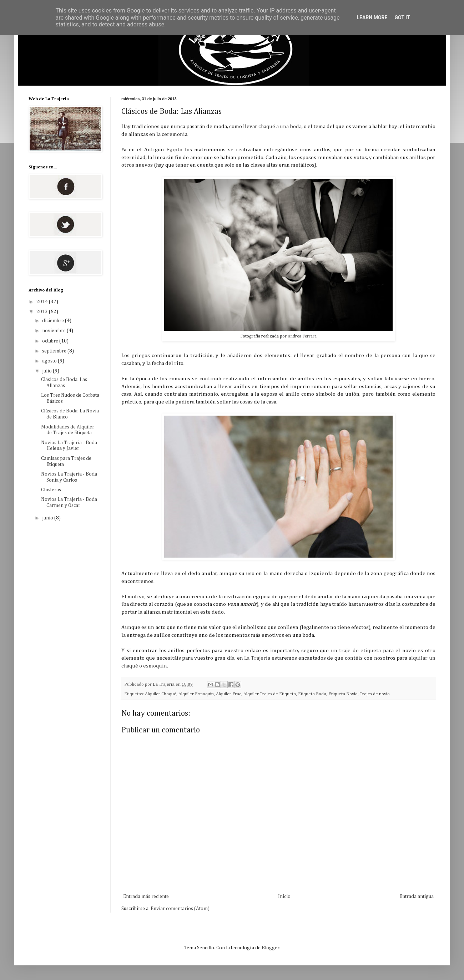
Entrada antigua (417, 897)
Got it (402, 17)
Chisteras (51, 490)
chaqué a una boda (280, 126)
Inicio (284, 897)
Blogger (270, 948)
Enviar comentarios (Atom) (180, 909)
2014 (43, 302)
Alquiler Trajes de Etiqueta (270, 694)
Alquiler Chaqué (161, 694)
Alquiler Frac (229, 694)
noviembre (54, 331)
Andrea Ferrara (302, 336)
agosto (50, 361)
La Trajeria (257, 658)
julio (47, 371)
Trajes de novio (375, 694)
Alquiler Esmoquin (196, 694)
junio (48, 518)
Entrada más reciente (146, 897)
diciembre (54, 321)
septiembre (55, 351)
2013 (43, 312)
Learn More (372, 17)
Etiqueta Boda (312, 694)
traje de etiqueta (361, 651)
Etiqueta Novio (343, 694)
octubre (51, 341)
